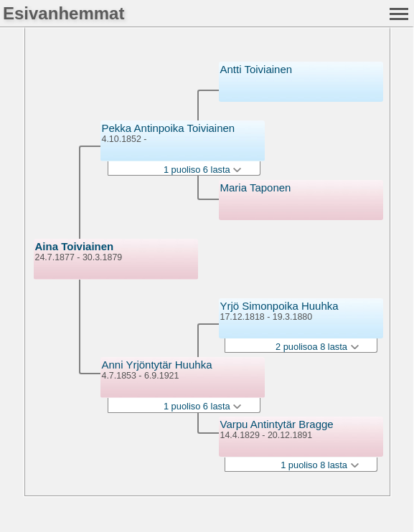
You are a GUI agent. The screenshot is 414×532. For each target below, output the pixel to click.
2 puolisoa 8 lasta (317, 347)
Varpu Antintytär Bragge (277, 424)
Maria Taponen (256, 187)
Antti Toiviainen (257, 69)
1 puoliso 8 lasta (319, 465)
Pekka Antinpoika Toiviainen (169, 128)
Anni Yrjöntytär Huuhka (157, 365)
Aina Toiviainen (75, 246)
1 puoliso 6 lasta (202, 170)
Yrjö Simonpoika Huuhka (279, 306)
